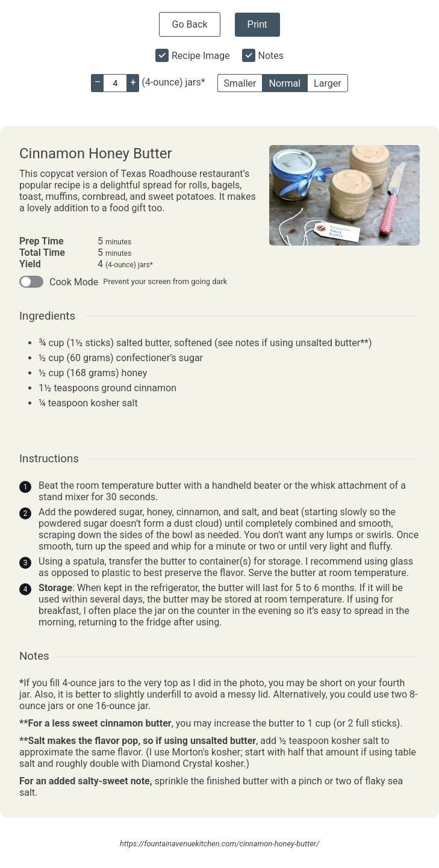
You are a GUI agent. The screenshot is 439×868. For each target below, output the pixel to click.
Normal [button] (285, 83)
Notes (271, 56)
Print (257, 24)
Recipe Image (201, 56)
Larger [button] (327, 83)
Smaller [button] (240, 83)
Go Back (189, 24)
